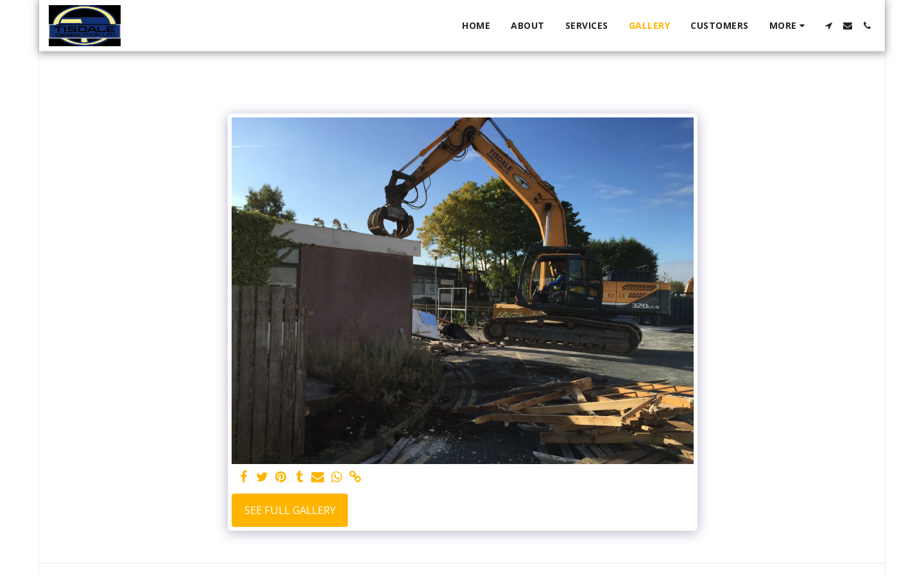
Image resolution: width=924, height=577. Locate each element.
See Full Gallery (290, 510)
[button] (828, 26)
